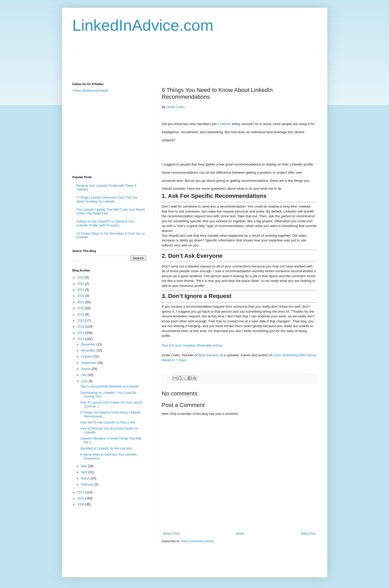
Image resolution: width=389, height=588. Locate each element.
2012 (81, 339)
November (89, 350)
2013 (81, 333)
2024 (81, 284)
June (85, 381)
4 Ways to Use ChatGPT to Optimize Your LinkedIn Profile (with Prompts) (106, 223)
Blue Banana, (209, 355)
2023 (81, 290)
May (84, 466)
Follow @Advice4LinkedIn (91, 91)
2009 (81, 504)
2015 (81, 321)
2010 (81, 498)
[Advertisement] (168, 61)
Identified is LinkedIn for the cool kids (106, 448)
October (87, 357)
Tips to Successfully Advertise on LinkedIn (110, 386)
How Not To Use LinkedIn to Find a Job (107, 422)
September (89, 363)
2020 (81, 308)
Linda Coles (175, 107)
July (84, 375)
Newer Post (171, 534)
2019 (81, 314)
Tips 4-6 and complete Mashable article (192, 345)
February (88, 484)
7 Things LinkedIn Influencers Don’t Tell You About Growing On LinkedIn (107, 199)
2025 (81, 277)
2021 (81, 302)
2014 (81, 327)
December (89, 344)
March (86, 478)
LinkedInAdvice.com (143, 25)
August (86, 369)
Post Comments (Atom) (197, 541)
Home (240, 534)
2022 (81, 296)
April (84, 472)
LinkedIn (224, 124)
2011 (81, 492)
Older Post (308, 534)
